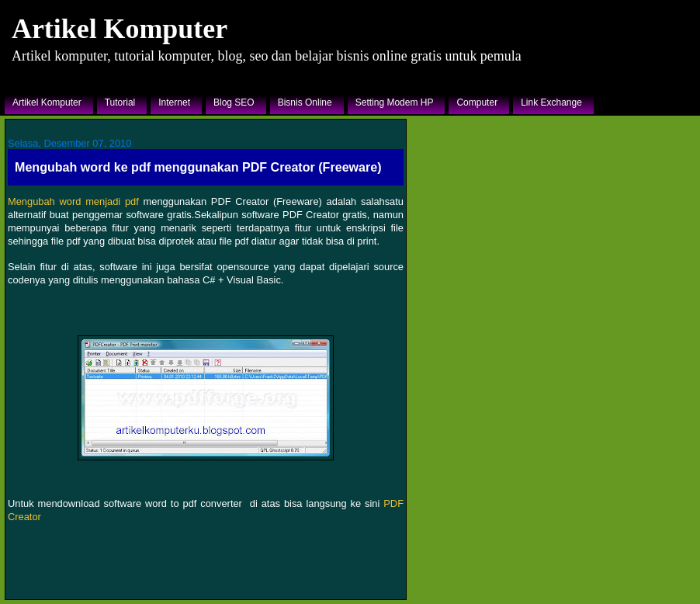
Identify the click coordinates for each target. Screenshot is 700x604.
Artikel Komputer (120, 29)
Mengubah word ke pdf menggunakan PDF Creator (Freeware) (198, 167)
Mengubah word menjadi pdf (73, 201)
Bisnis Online (305, 102)
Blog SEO (234, 102)
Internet (174, 102)
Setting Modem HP (395, 102)
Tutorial (120, 102)
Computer (477, 102)
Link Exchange (551, 102)
